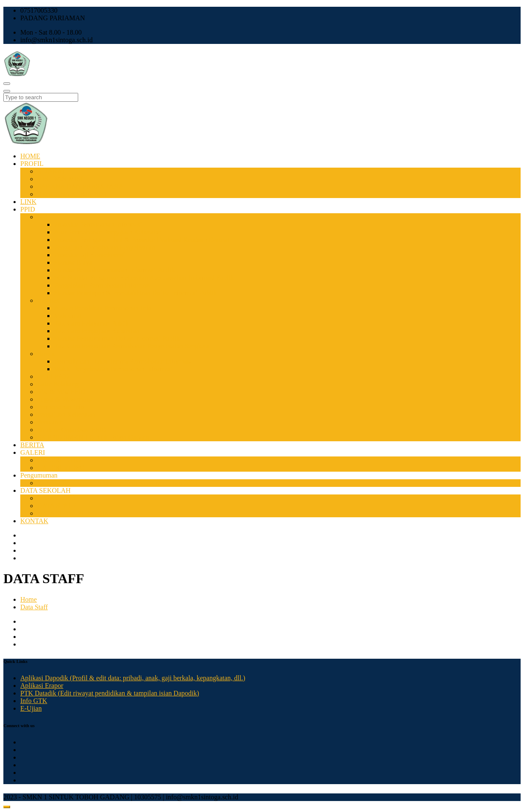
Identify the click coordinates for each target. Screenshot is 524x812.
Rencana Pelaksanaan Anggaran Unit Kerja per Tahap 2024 (117, 483)
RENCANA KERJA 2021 (72, 194)
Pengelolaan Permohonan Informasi (102, 285)
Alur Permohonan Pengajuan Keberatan (108, 232)
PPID (28, 209)
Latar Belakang (58, 384)
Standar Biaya (73, 262)
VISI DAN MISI (60, 179)
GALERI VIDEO (61, 468)
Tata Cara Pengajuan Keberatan (97, 331)
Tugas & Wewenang (64, 399)
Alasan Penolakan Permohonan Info (103, 308)
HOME (30, 156)
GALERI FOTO (59, 460)
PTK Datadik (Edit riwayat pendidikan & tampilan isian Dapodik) (110, 693)
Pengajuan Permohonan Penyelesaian (105, 247)
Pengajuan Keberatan (66, 414)
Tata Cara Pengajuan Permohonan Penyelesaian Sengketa (132, 346)
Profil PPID (53, 376)
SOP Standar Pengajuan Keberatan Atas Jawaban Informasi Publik (144, 278)
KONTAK (34, 521)
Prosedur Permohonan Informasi (98, 224)
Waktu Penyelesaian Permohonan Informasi (113, 369)
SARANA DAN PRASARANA (80, 186)
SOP (43, 217)
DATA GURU (56, 498)
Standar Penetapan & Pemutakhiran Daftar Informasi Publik (135, 293)
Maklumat (68, 316)
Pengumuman (39, 475)
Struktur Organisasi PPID (72, 430)
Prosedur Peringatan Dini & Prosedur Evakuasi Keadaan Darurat (142, 240)
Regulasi (49, 300)
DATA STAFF (56, 506)
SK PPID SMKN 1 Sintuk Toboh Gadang (93, 437)
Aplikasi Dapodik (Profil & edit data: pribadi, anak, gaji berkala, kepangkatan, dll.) (133, 678)
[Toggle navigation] (7, 84)
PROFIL (32, 164)
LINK (28, 202)
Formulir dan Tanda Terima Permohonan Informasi (123, 361)
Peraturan (50, 422)
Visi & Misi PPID (61, 392)
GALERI (33, 452)
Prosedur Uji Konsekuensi (90, 255)
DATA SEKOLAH (45, 490)
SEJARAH (52, 171)
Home (29, 599)
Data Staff (34, 607)
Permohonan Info (61, 407)
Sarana (46, 354)
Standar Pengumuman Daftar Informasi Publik (117, 338)
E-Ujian (31, 708)
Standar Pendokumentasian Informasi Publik (115, 270)
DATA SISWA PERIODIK (73, 513)
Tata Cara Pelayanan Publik (91, 323)
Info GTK (34, 701)
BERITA (32, 445)
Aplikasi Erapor (42, 686)
